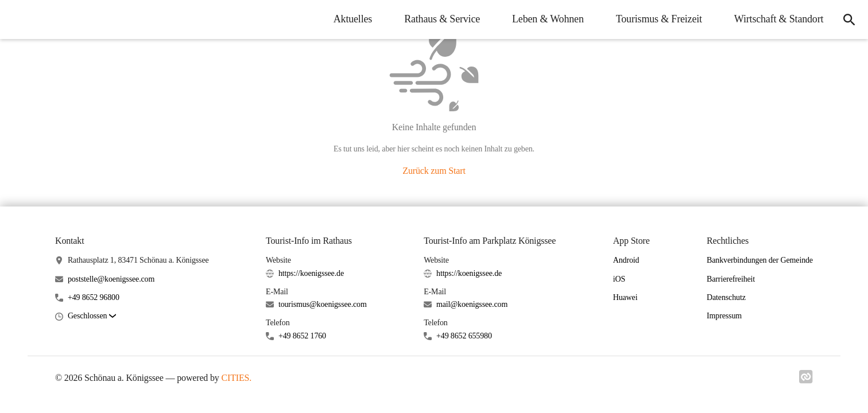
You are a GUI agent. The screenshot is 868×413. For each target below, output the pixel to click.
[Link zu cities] (806, 380)
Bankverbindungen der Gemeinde (760, 260)
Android (626, 260)
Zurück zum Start (434, 171)
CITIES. (237, 378)
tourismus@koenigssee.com (323, 304)
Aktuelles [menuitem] (351, 19)
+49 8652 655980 (464, 336)
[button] (92, 316)
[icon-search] (848, 20)
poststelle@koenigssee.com (111, 279)
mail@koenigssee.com (472, 304)
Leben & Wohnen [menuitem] (547, 19)
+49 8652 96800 (94, 297)
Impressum (724, 316)
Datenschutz (726, 297)
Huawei (625, 297)
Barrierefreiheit (731, 279)
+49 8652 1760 (302, 336)
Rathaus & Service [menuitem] (441, 19)
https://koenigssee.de (311, 273)
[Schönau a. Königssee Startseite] (17, 20)
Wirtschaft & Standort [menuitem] (778, 19)
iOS (619, 279)
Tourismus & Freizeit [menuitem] (657, 19)
